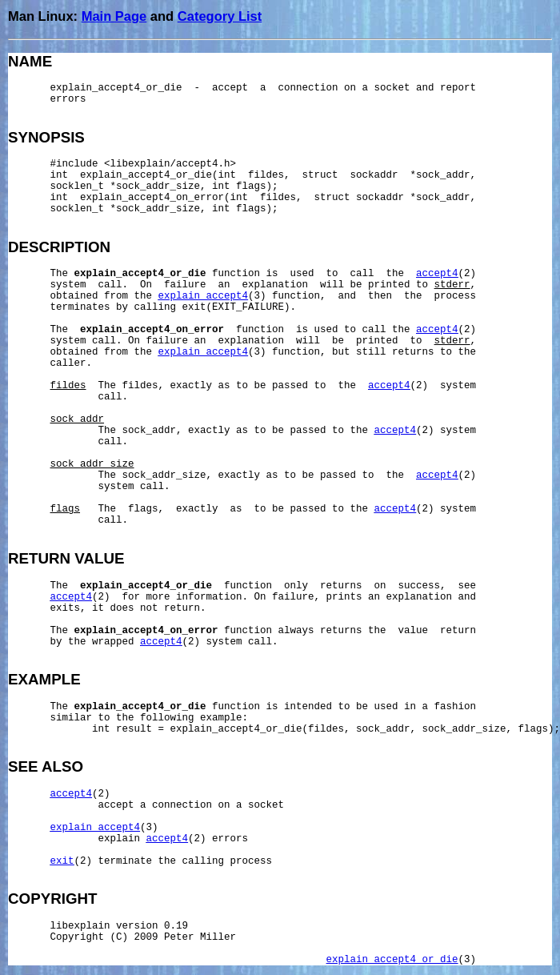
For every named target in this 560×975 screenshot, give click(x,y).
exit (62, 861)
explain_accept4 (204, 296)
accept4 (437, 274)
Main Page (114, 16)
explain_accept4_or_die (392, 960)
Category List (220, 16)
